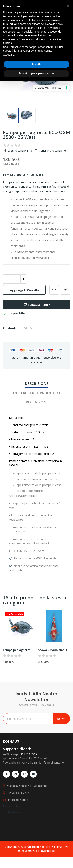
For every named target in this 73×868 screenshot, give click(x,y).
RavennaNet (47, 851)
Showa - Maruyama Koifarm (54, 650)
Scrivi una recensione (52, 151)
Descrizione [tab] (37, 384)
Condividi (20, 328)
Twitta (26, 328)
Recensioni (37, 402)
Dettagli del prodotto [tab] (36, 393)
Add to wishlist (54, 290)
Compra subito (36, 305)
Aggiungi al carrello (24, 290)
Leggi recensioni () (19, 151)
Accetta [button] (36, 64)
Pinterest (31, 328)
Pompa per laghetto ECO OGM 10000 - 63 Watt (19, 650)
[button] (68, 6)
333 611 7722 (29, 803)
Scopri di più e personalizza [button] (36, 73)
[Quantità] (15, 279)
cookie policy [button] (55, 24)
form (47, 811)
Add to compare (65, 290)
